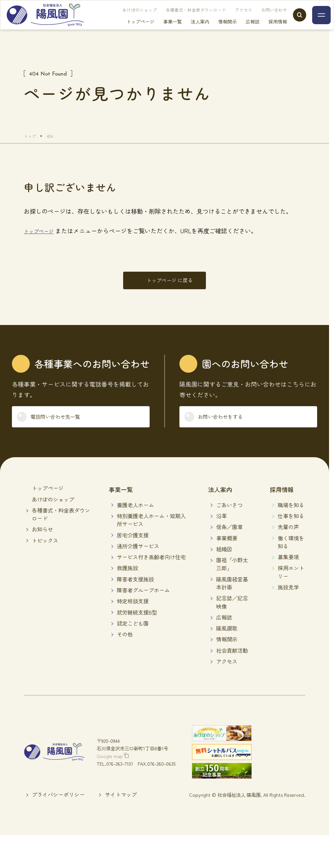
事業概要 (227, 549)
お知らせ (42, 540)
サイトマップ (121, 805)
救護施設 (127, 579)
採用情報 (264, 30)
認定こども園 (133, 634)
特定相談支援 (133, 612)
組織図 (224, 560)
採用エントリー (291, 583)
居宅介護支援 (133, 546)
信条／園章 (229, 538)
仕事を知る (291, 526)
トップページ (127, 30)
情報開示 (214, 30)
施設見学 (288, 598)
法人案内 (187, 30)
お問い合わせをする (229, 425)
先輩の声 (288, 538)
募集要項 (288, 568)
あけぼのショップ (126, 18)
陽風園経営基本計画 (232, 594)
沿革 (221, 526)
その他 (125, 645)
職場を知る (291, 515)
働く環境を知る (291, 553)
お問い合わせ (261, 18)
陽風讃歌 (227, 639)
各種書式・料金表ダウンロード (183, 18)
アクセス (230, 18)
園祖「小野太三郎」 (232, 574)
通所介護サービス (138, 557)
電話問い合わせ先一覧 (64, 425)
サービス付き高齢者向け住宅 (151, 568)
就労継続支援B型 (137, 623)
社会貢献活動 (232, 661)
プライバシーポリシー (58, 805)
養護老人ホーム (135, 515)
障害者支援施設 (135, 590)
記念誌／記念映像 (232, 613)
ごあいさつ (229, 515)
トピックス (45, 551)
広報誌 (239, 30)
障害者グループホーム (143, 601)
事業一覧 (159, 30)
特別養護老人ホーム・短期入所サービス (151, 530)
